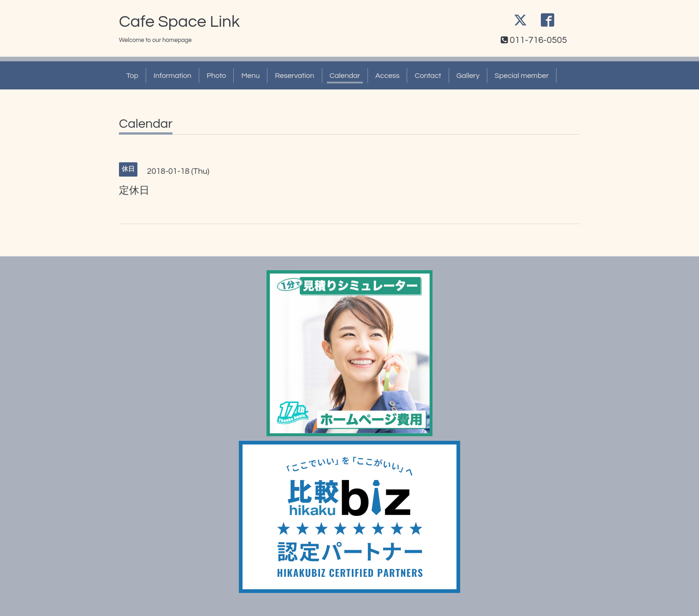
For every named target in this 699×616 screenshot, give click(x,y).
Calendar (345, 76)
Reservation (294, 76)
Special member (522, 76)
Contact (428, 76)
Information (172, 76)
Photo (216, 76)
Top (132, 76)
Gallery (468, 76)
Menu (250, 76)
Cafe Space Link (179, 22)
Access (387, 76)
